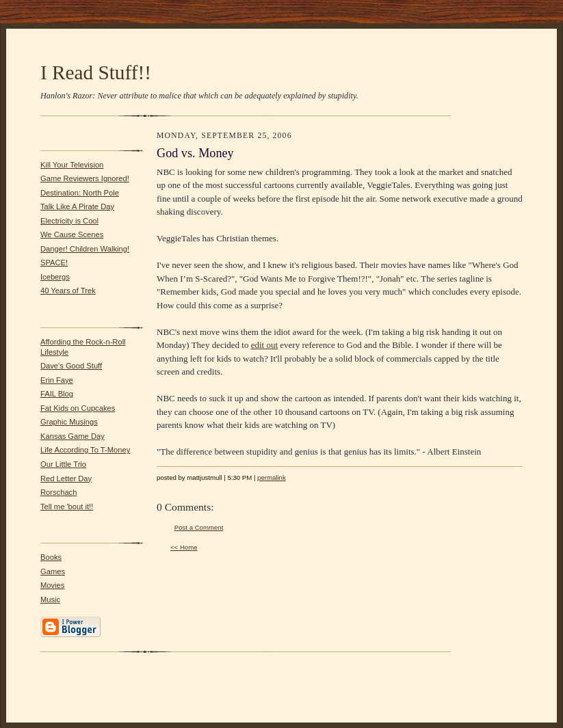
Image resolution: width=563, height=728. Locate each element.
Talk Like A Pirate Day (77, 206)
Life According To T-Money (85, 450)
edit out (264, 345)
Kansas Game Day (73, 436)
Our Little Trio (63, 464)
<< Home (184, 547)
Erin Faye (57, 380)
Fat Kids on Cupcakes (78, 408)
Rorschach (58, 492)
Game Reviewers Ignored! (85, 178)
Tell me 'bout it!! (67, 507)
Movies (52, 585)
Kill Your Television (72, 165)
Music (50, 599)
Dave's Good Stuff (71, 366)
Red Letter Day (66, 478)
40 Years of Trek (68, 291)
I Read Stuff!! (96, 72)
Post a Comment (199, 527)
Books (51, 557)
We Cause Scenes (72, 234)
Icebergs (55, 277)
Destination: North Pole (80, 193)
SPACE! (54, 262)
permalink (272, 477)
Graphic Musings (69, 422)
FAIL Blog (57, 394)
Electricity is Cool (69, 221)
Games (53, 571)
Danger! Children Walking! (85, 249)
